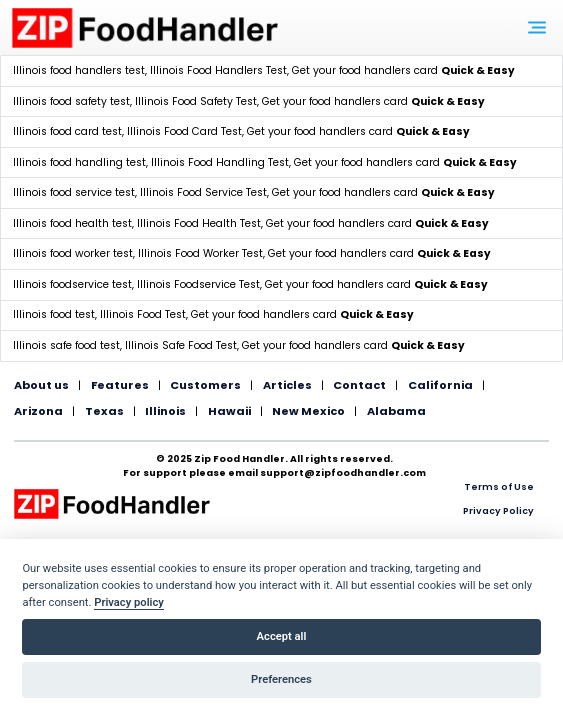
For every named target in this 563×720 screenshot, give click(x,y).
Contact (359, 385)
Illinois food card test (67, 131)
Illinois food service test (74, 192)
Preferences (281, 679)
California (440, 385)
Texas (104, 411)
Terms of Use (499, 486)
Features (120, 385)
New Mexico (308, 411)
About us (41, 385)
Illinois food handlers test (79, 70)
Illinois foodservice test (72, 284)
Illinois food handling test (79, 162)
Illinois (165, 411)
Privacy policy (129, 602)
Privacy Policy (498, 510)
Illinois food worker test (73, 253)
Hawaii (229, 411)
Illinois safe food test (66, 345)
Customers (205, 385)
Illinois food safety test (71, 101)
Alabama (396, 411)
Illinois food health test (72, 223)
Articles (287, 385)
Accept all (282, 636)
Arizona (38, 411)
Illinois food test (54, 314)
